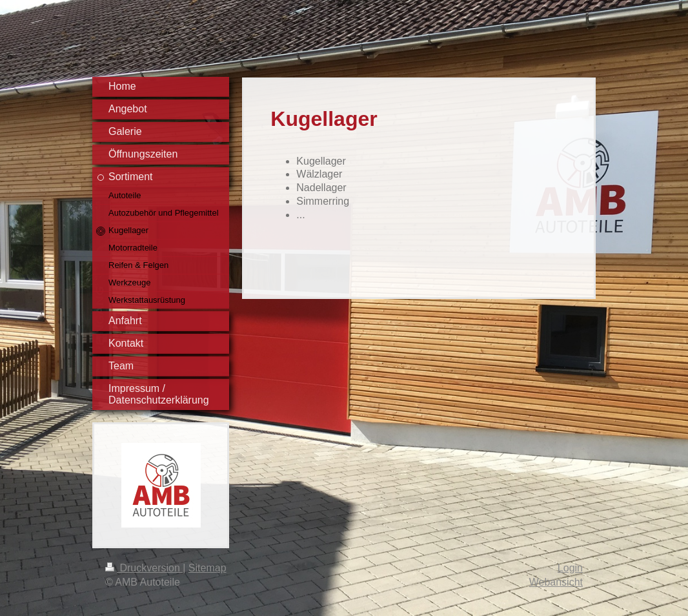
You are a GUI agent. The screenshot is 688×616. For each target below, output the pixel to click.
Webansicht (556, 582)
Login (570, 568)
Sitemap (207, 568)
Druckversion (144, 568)
